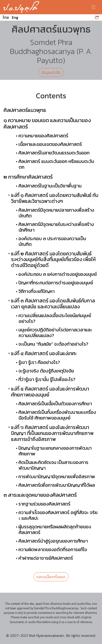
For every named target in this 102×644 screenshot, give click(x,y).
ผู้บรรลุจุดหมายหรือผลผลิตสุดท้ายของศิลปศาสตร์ (55, 530)
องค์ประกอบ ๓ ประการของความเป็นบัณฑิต (52, 241)
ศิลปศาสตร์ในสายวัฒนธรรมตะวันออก (54, 153)
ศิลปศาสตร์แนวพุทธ (25, 110)
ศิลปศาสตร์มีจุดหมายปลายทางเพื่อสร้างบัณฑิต (56, 213)
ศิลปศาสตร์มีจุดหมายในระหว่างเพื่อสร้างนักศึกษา (56, 227)
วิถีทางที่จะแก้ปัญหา (36, 291)
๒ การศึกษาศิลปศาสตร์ (28, 177)
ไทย (6, 17)
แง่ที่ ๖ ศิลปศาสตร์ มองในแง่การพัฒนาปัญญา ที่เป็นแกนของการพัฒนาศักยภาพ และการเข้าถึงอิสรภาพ (52, 433)
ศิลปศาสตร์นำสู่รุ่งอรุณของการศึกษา (53, 541)
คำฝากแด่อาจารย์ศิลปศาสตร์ (46, 558)
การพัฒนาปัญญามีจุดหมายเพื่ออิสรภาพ (57, 477)
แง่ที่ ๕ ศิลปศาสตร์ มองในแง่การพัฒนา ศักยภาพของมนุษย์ (50, 392)
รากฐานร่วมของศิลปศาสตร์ (44, 504)
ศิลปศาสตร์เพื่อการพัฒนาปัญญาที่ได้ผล (57, 485)
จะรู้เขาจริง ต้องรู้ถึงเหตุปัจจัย (46, 371)
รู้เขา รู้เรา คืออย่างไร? (39, 362)
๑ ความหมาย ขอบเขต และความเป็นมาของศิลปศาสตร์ (47, 123)
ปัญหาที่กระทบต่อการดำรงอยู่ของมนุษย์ (56, 283)
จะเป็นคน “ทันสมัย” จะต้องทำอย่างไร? (53, 344)
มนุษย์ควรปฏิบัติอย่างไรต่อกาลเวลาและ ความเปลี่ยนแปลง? (55, 333)
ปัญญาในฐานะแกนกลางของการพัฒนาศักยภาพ (55, 451)
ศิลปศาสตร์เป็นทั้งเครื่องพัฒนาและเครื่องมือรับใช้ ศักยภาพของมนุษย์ (57, 415)
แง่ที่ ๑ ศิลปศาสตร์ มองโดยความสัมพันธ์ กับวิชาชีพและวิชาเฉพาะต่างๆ (55, 198)
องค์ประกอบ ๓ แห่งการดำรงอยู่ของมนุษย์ (58, 274)
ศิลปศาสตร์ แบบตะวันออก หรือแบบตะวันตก (56, 164)
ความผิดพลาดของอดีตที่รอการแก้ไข (53, 549)
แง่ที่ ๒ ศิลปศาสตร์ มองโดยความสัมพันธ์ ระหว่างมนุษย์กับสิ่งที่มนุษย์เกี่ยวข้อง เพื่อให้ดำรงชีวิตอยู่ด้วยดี (53, 260)
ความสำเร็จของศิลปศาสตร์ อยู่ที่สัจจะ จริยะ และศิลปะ (58, 515)
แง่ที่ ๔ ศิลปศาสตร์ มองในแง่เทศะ (44, 353)
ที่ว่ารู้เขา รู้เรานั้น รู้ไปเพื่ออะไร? (47, 379)
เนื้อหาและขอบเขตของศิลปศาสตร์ (50, 144)
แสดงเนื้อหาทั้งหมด (51, 577)
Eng (15, 17)
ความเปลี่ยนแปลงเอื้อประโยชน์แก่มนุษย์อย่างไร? (55, 318)
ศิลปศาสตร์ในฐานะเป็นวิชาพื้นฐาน (50, 186)
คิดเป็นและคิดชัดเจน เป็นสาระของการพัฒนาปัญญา (53, 465)
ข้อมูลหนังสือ (51, 72)
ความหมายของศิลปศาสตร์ (43, 136)
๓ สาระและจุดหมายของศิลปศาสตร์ (40, 495)
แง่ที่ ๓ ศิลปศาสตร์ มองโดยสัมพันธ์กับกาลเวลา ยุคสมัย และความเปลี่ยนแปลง (53, 304)
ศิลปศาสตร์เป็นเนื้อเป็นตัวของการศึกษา (55, 404)
